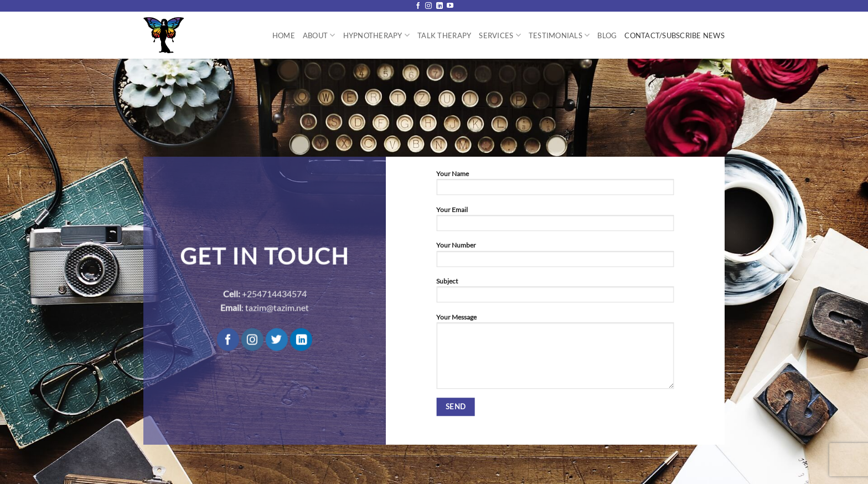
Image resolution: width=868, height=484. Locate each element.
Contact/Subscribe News (675, 35)
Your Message (555, 354)
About (319, 35)
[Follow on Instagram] (428, 6)
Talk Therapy (444, 35)
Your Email (555, 222)
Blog (607, 35)
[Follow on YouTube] (450, 6)
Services (500, 35)
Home (284, 35)
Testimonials (559, 35)
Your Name (555, 186)
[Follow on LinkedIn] (440, 6)
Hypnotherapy (377, 35)
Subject (555, 293)
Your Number (555, 258)
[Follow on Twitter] (277, 340)
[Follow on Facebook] (418, 6)
